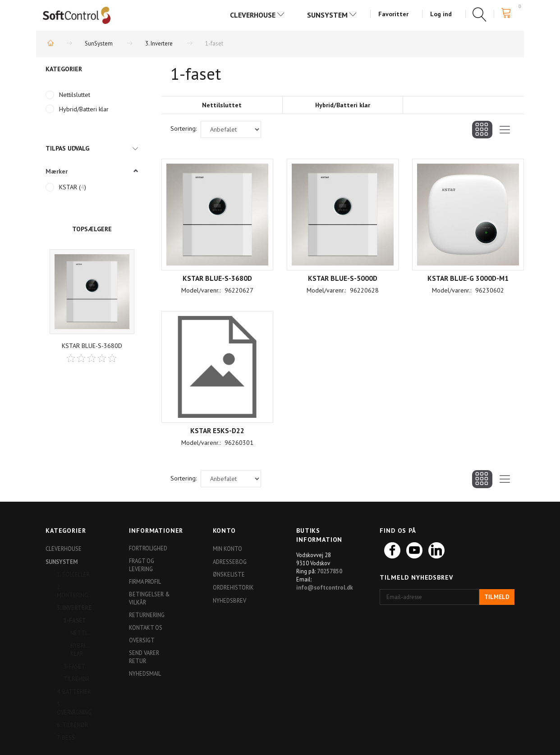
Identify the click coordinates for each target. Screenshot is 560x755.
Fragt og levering (142, 565)
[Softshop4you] (77, 15)
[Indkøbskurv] (509, 13)
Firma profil (145, 581)
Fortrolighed (148, 548)
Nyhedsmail (145, 673)
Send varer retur (144, 657)
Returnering (147, 615)
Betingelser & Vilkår (149, 598)
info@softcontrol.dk (325, 587)
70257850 (330, 571)
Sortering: (184, 128)
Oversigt (142, 640)
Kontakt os (146, 627)
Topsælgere (92, 229)
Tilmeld (497, 597)
